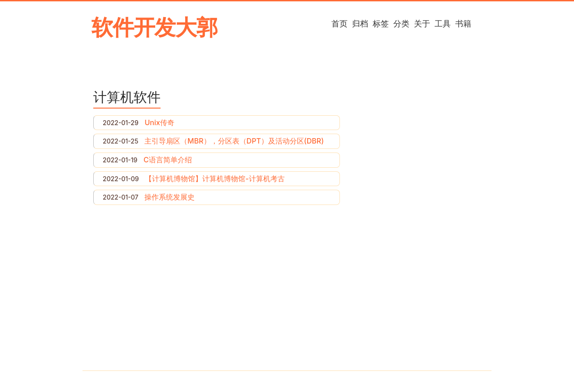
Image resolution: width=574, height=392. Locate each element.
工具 (443, 24)
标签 (381, 24)
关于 (422, 24)
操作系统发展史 (170, 197)
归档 (360, 24)
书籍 (463, 24)
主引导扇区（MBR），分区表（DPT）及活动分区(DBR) (234, 141)
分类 (401, 24)
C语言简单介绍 (168, 160)
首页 (339, 24)
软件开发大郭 (154, 27)
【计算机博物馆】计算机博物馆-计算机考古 (215, 179)
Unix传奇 (159, 122)
